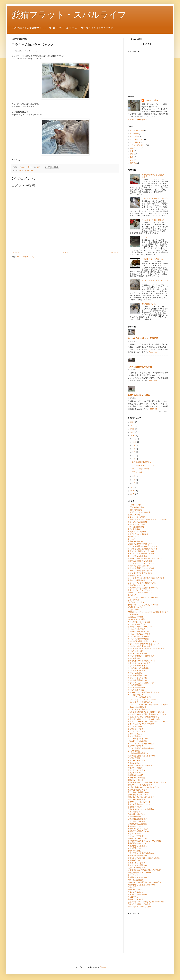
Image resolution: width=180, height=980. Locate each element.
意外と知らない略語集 (136, 800)
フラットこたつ (148, 237)
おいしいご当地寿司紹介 (137, 629)
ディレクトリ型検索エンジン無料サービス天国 (146, 712)
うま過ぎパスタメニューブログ (140, 627)
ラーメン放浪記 (134, 751)
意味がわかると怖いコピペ (138, 795)
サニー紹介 (134, 133)
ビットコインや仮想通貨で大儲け (141, 744)
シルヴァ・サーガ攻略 (136, 517)
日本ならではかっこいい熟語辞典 (141, 809)
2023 (133, 425)
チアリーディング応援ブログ (139, 709)
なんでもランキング (136, 729)
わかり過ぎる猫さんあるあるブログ (142, 756)
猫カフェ (133, 163)
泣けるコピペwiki (134, 834)
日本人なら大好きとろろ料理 (139, 904)
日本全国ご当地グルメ (136, 814)
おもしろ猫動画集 (135, 673)
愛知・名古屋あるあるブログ (139, 804)
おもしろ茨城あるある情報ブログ (141, 683)
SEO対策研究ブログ (136, 617)
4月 (134, 459)
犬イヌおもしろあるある (137, 846)
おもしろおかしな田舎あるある (140, 646)
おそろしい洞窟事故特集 (137, 894)
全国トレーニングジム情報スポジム (142, 583)
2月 (134, 480)
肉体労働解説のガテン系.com (139, 873)
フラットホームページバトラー (140, 663)
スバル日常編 (135, 142)
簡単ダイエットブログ (136, 863)
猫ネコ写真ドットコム (136, 848)
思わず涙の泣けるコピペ (137, 790)
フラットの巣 (137, 472)
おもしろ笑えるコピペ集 (137, 678)
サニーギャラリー (137, 130)
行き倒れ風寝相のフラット (143, 462)
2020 (133, 436)
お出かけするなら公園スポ (138, 566)
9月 (134, 445)
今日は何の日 (133, 897)
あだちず (131, 539)
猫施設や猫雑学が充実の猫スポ (140, 544)
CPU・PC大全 (133, 600)
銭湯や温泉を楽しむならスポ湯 (140, 561)
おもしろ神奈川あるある (137, 675)
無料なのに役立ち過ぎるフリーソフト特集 (144, 841)
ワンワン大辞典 (134, 758)
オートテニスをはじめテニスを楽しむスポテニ (146, 578)
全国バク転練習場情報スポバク (140, 580)
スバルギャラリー (137, 139)
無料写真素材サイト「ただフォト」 (142, 661)
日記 (132, 160)
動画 (132, 157)
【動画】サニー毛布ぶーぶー (153, 259)
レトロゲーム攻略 (135, 505)
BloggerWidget (163, 411)
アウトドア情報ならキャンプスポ (141, 568)
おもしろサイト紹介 (136, 651)
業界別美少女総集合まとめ (138, 831)
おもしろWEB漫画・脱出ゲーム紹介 (142, 641)
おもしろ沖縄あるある (136, 671)
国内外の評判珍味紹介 (136, 778)
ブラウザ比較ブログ (136, 746)
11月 (135, 442)
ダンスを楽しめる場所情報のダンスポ (143, 549)
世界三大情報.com (135, 763)
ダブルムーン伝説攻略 (136, 524)
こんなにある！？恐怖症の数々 (140, 702)
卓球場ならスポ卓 (135, 576)
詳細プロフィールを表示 (137, 120)
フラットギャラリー (26, 171)
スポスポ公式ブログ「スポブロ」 (141, 573)
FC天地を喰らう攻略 (136, 507)
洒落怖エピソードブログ (137, 839)
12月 (135, 439)
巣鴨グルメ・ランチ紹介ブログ (140, 785)
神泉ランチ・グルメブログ (138, 855)
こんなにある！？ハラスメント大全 (142, 700)
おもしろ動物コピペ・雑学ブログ (141, 656)
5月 (134, 456)
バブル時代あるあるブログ (138, 739)
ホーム (65, 253)
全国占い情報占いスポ (136, 541)
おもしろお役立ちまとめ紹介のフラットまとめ (146, 649)
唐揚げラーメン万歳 (136, 899)
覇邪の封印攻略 (134, 529)
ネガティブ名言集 (135, 734)
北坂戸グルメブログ (136, 773)
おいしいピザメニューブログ (139, 634)
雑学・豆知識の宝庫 (136, 880)
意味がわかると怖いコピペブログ (141, 797)
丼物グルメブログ (135, 768)
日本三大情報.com (135, 812)
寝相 (132, 154)
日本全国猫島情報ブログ (137, 819)
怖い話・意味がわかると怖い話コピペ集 (143, 787)
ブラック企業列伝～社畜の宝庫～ (141, 748)
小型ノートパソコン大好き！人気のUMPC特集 (146, 902)
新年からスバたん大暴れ (139, 395)
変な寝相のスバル (149, 304)
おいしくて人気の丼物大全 (138, 639)
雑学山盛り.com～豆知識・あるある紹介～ (144, 882)
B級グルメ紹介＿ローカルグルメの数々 (143, 597)
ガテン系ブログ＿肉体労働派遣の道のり (143, 692)
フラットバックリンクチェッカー (141, 590)
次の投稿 (16, 253)
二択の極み (132, 595)
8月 (134, 449)
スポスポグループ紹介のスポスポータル (143, 588)
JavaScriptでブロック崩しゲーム (141, 907)
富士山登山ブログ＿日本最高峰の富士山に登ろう (147, 782)
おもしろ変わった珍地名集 (138, 668)
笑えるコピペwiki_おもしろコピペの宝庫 (144, 858)
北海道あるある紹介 (136, 775)
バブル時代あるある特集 (137, 741)
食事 (132, 151)
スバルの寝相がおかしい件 (140, 367)
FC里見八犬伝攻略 (135, 510)
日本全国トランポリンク (137, 585)
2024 (133, 422)
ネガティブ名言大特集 (136, 731)
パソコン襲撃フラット (141, 469)
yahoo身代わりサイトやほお (139, 622)
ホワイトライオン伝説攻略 (138, 534)
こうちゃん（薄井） (152, 100)
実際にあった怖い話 (136, 780)
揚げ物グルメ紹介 (135, 807)
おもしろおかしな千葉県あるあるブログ (143, 644)
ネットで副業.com (135, 736)
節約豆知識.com (134, 860)
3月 (134, 476)
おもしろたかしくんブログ (138, 653)
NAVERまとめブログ (136, 607)
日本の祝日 (132, 887)
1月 (134, 483)
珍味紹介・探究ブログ (136, 851)
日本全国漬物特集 (135, 816)
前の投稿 (115, 253)
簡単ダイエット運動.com (137, 865)
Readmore (153, 352)
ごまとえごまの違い (136, 892)
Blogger (103, 967)
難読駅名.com (133, 537)
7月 (134, 452)
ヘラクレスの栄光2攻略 (137, 532)
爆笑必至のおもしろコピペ (138, 843)
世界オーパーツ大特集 (136, 761)
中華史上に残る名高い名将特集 (140, 765)
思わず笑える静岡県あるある (139, 792)
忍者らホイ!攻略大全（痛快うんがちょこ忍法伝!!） (148, 519)
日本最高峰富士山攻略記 (137, 824)
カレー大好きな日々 (136, 695)
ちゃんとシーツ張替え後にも (153, 220)
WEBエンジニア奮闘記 (137, 619)
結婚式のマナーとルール (137, 868)
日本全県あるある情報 (136, 821)
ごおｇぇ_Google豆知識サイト (140, 697)
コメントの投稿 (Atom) (25, 257)
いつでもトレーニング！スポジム (141, 563)
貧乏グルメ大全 (134, 875)
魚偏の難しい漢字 (135, 890)
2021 (133, 432)
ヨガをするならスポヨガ (137, 556)
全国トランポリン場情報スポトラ (141, 554)
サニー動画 (134, 136)
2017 (133, 494)
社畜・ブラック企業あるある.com (141, 853)
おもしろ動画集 (134, 658)
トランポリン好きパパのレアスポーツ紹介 (144, 719)
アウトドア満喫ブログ (136, 624)
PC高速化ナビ (133, 610)
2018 (133, 491)
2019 (133, 487)
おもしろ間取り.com (136, 690)
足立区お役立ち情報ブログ (138, 877)
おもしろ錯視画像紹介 (136, 687)
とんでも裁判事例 (135, 726)
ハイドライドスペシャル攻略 (139, 512)
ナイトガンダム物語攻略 (137, 522)
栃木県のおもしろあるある (138, 829)
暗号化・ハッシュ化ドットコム (140, 593)
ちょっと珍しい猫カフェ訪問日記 (155, 198)
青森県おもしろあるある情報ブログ (142, 885)
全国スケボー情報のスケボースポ (141, 551)
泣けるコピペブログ (136, 836)
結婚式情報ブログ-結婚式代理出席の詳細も (145, 870)
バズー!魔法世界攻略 (136, 527)
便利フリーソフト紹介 (136, 770)
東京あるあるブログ (136, 826)
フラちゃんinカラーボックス (143, 465)
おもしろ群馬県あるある (137, 680)
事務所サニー (135, 148)
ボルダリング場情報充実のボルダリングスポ (145, 558)
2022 (133, 429)
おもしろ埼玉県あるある (137, 666)
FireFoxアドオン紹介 (136, 602)
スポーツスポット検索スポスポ (140, 571)
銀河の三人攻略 (134, 515)
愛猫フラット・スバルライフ (69, 15)
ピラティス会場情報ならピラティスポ (143, 546)
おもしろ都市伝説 (135, 685)
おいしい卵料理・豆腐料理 (138, 636)
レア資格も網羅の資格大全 (138, 632)
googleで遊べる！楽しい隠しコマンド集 (143, 605)
